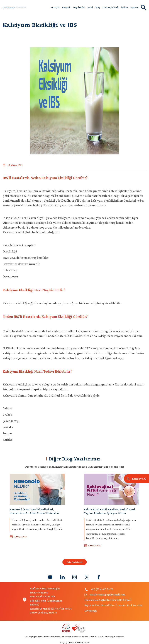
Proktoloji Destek (110, 7)
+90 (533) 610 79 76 (99, 589)
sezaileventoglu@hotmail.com (105, 595)
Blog (98, 7)
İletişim (124, 7)
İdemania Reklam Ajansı (78, 643)
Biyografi (66, 7)
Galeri (90, 7)
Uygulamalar (79, 7)
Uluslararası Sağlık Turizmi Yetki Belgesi (108, 600)
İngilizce (134, 7)
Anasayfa (55, 7)
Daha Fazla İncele (75, 562)
